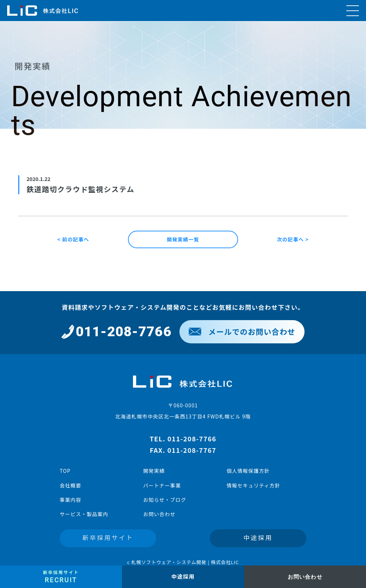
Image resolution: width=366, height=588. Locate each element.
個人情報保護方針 (248, 471)
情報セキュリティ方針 (253, 485)
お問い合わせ (159, 514)
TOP (65, 471)
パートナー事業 (162, 485)
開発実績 (154, 471)
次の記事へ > (293, 239)
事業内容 (70, 500)
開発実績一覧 (183, 239)
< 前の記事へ (73, 239)
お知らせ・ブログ (165, 500)
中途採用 (258, 537)
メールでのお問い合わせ (242, 332)
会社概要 (70, 485)
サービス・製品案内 (84, 514)
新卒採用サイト (108, 537)
